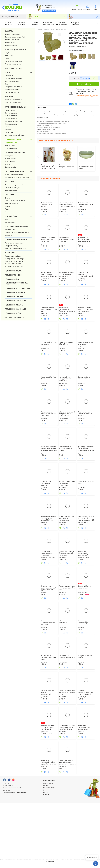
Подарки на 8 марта (14, 305)
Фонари (7, 206)
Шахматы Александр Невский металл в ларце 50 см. (48, 239)
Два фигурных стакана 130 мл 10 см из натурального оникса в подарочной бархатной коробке (86, 450)
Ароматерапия (10, 222)
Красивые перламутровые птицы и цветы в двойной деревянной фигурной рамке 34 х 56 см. (85, 694)
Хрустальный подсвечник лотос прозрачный (47, 553)
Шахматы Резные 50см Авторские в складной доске (67, 692)
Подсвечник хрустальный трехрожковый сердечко (83, 554)
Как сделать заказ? (49, 788)
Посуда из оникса (11, 143)
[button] (97, 23)
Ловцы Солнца (10, 110)
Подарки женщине (8, 23)
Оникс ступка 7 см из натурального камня (67, 166)
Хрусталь (9, 97)
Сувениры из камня (12, 148)
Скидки (46, 785)
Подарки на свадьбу (14, 297)
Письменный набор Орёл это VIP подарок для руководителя (85, 309)
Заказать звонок (49, 11)
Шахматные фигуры (12, 40)
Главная (39, 29)
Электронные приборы (13, 256)
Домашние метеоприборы (17, 227)
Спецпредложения (49, 179)
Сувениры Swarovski (14, 171)
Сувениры (9, 195)
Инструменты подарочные (14, 243)
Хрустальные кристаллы (13, 100)
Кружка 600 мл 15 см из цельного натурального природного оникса (67, 519)
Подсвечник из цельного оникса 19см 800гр (48, 658)
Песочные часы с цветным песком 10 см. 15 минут (86, 205)
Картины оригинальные (16, 107)
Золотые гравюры (11, 124)
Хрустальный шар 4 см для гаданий (49, 343)
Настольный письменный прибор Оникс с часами (85, 727)
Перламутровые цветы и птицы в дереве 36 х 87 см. (67, 588)
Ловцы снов (9, 132)
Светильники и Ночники (13, 78)
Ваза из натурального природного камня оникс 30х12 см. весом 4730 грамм (67, 206)
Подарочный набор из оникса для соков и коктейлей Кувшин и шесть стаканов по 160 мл (67, 729)
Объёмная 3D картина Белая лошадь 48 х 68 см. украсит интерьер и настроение (49, 449)
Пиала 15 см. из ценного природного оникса (85, 167)
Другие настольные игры (14, 61)
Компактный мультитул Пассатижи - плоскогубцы (67, 483)
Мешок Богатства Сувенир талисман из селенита (85, 414)
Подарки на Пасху (13, 313)
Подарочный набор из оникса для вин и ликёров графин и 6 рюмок (48, 168)
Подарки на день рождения (62, 23)
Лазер (7, 209)
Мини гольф (9, 56)
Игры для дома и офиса (15, 50)
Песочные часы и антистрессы (15, 201)
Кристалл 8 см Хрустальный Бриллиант (46, 483)
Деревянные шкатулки (13, 188)
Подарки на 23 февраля (15, 309)
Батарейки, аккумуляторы (14, 267)
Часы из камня (10, 145)
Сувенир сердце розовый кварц (83, 622)
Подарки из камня (13, 139)
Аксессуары (9, 156)
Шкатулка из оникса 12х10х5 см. (66, 343)
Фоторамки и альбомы (13, 89)
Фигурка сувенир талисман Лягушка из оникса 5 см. (48, 414)
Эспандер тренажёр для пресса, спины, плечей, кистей (48, 727)
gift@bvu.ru (6, 790)
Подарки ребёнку (35, 23)
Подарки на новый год (75, 23)
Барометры (9, 235)
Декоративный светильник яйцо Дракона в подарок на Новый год (67, 310)
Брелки (7, 198)
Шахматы (9, 31)
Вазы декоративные (12, 81)
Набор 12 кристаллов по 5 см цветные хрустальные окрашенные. (67, 275)
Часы (7, 84)
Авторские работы (13, 68)
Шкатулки (9, 182)
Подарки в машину (11, 246)
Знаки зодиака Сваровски (14, 174)
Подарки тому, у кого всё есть (48, 23)
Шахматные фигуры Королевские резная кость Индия (48, 623)
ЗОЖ (6, 219)
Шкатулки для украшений (14, 185)
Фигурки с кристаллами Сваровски (17, 177)
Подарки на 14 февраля (15, 301)
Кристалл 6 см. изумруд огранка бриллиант (65, 379)
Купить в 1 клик (84, 84)
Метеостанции (10, 230)
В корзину (85, 78)
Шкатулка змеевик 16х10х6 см (66, 622)
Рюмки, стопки (10, 161)
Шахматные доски (11, 42)
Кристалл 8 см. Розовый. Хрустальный (67, 657)
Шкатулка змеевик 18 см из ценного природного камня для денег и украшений (86, 345)
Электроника (11, 253)
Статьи (45, 792)
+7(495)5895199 (8, 785)
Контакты (46, 794)
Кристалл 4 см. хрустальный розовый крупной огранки (48, 588)
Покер (7, 58)
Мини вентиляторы (11, 203)
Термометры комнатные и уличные (17, 232)
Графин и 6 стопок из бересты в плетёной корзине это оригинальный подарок (67, 554)
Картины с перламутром (13, 121)
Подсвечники (9, 76)
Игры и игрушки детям (13, 64)
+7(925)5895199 (8, 783)
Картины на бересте (12, 118)
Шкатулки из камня (12, 190)
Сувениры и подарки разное (15, 212)
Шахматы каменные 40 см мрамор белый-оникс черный (67, 414)
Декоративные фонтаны (13, 87)
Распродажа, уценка (14, 317)
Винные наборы (10, 159)
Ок (50, 865)
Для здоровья (11, 216)
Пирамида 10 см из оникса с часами (84, 587)
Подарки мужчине (22, 23)
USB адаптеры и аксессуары (15, 259)
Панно (7, 127)
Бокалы (7, 164)
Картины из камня (11, 116)
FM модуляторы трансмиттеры (15, 248)
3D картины (9, 130)
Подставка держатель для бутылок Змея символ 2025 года (48, 518)
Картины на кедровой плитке (15, 135)
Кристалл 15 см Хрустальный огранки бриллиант (67, 239)
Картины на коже (11, 113)
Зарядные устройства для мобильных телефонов (14, 263)
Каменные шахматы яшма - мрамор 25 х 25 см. (49, 309)
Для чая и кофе (10, 167)
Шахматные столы (11, 45)
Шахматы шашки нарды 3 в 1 (15, 37)
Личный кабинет (48, 783)
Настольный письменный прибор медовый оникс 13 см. (48, 762)
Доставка (46, 790)
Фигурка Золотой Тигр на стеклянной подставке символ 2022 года (86, 519)
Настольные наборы (12, 92)
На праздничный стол (15, 153)
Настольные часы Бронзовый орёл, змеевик (47, 205)
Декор (7, 72)
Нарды (7, 53)
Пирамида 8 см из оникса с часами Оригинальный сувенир (49, 274)
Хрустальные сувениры (13, 103)
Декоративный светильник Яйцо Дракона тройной (84, 239)
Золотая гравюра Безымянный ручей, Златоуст (66, 448)
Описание (41, 108)
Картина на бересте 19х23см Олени (85, 378)
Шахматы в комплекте (13, 34)
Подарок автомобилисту (16, 240)
